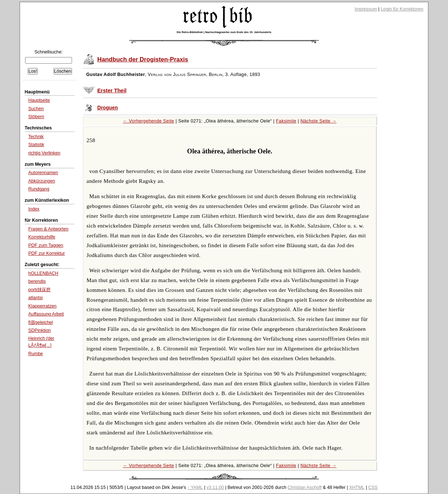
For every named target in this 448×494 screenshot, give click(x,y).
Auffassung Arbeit (46, 314)
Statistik (36, 145)
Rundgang (39, 189)
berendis (37, 281)
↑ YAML (195, 487)
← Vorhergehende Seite (149, 121)
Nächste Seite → (318, 121)
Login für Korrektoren (402, 9)
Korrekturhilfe (42, 237)
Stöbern (36, 117)
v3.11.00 (215, 487)
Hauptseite (39, 100)
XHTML (357, 487)
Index (34, 209)
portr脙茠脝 (40, 290)
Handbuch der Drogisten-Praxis (143, 59)
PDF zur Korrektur (47, 253)
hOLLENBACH (43, 273)
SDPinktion (40, 330)
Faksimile (286, 121)
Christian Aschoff (305, 487)
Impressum (366, 9)
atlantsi (36, 298)
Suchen (36, 109)
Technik (36, 137)
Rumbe (36, 354)
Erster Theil (112, 91)
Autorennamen (43, 173)
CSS (373, 487)
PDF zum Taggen (46, 245)
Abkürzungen (42, 181)
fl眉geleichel (41, 322)
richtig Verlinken (44, 153)
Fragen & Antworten (48, 229)
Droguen (108, 108)
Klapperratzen (43, 306)
